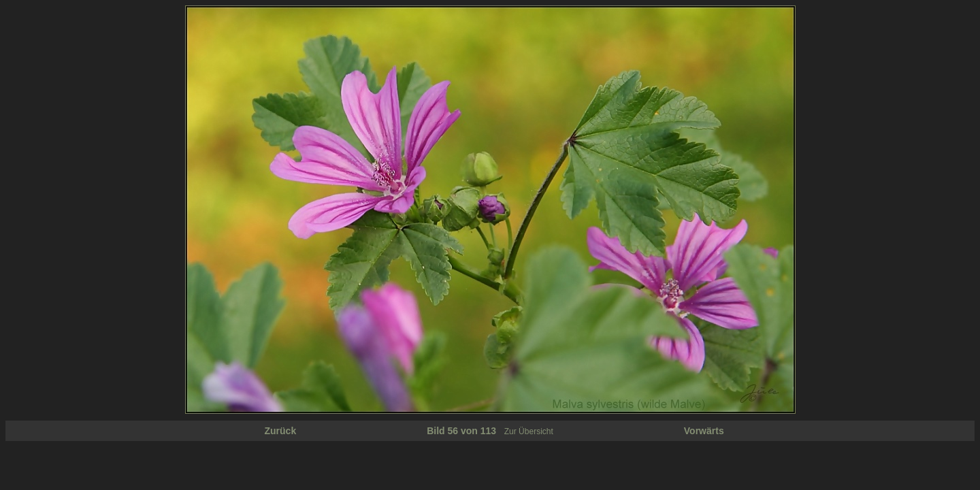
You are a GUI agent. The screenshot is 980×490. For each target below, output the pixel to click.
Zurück (281, 431)
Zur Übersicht (529, 431)
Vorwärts (704, 431)
